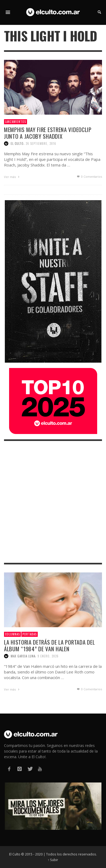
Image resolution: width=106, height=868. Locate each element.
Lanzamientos (16, 122)
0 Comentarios (89, 177)
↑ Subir (53, 860)
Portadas (30, 634)
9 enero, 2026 (48, 656)
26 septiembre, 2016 (41, 144)
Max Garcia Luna (23, 656)
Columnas (12, 634)
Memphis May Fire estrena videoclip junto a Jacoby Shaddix (48, 133)
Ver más (12, 177)
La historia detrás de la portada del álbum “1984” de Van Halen (49, 645)
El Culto (17, 144)
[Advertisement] (53, 502)
